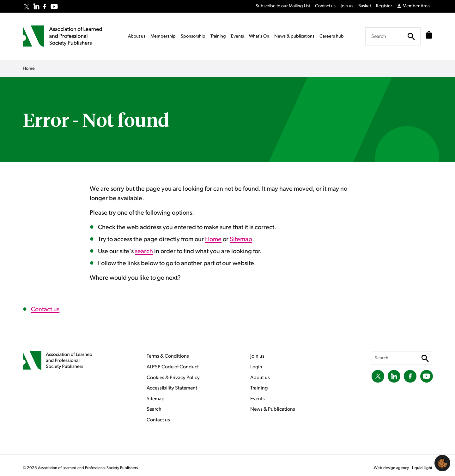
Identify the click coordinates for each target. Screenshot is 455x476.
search (144, 251)
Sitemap (241, 239)
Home (213, 239)
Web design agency (392, 468)
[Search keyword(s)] (391, 36)
